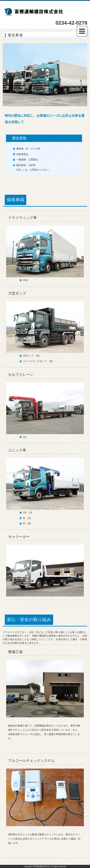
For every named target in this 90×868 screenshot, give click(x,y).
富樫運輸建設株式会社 (42, 866)
